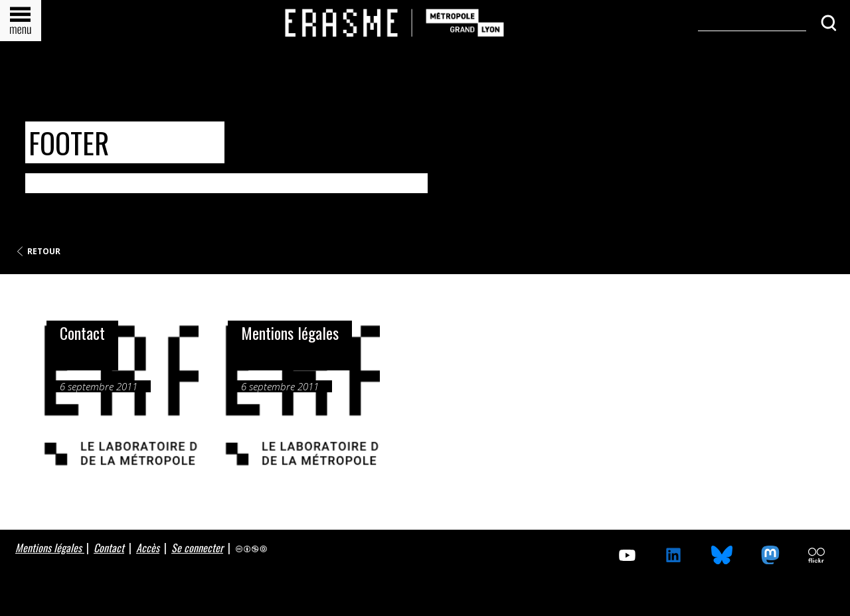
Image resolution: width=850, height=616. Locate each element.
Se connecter (197, 548)
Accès (148, 548)
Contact (109, 548)
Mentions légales (50, 548)
